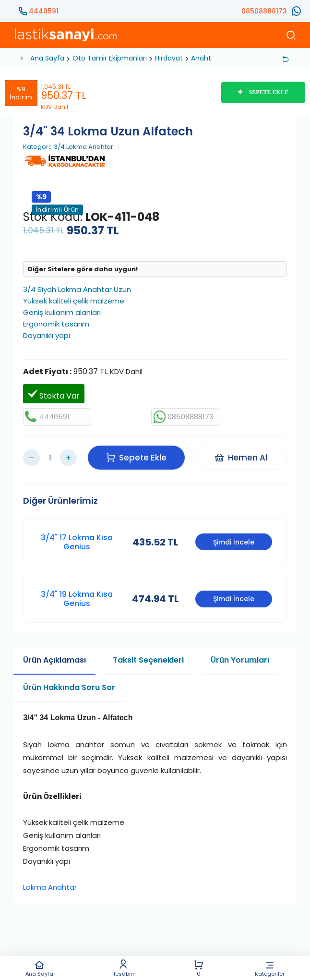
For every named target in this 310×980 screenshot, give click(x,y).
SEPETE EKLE (263, 92)
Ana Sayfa (39, 968)
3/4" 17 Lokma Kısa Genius (77, 542)
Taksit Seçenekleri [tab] (148, 660)
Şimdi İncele (234, 542)
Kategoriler (270, 968)
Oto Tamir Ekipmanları (110, 58)
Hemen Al (241, 457)
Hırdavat (169, 58)
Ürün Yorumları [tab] (240, 660)
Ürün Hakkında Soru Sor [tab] (69, 687)
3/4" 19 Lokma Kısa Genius (77, 599)
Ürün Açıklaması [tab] (54, 660)
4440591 (44, 11)
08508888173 (264, 11)
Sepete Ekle (136, 457)
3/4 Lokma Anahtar (83, 147)
